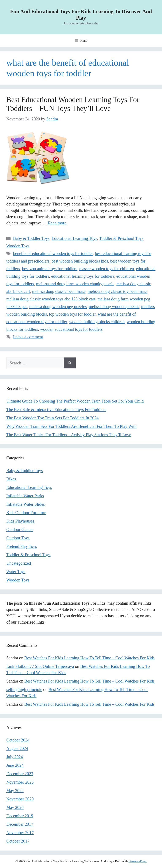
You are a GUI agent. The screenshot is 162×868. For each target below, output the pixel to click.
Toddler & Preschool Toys (121, 238)
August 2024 (17, 748)
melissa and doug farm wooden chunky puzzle (75, 284)
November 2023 (20, 782)
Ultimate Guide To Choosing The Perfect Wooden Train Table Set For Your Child (75, 401)
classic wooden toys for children (107, 269)
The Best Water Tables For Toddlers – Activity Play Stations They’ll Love (69, 435)
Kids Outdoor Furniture (26, 513)
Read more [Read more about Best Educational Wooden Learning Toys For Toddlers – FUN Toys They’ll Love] (57, 223)
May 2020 (15, 807)
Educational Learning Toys (74, 238)
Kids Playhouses (20, 521)
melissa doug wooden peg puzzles (58, 307)
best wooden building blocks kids (80, 261)
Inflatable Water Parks (25, 496)
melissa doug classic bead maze (59, 291)
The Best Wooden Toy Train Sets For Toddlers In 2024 (52, 418)
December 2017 (20, 824)
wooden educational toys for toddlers (71, 329)
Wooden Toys (18, 246)
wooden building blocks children (97, 322)
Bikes (11, 479)
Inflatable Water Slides (26, 504)
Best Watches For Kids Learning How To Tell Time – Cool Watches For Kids (90, 658)
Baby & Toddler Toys (31, 238)
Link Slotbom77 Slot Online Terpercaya (40, 666)
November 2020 (20, 799)
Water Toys (16, 572)
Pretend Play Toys (22, 546)
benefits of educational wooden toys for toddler (53, 253)
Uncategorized (19, 563)
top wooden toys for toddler (72, 314)
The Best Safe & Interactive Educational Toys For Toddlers (56, 409)
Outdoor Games (20, 529)
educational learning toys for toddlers (83, 276)
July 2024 (15, 757)
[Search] (70, 363)
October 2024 (18, 740)
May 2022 (15, 791)
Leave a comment (28, 337)
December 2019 (20, 816)
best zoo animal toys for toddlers (50, 269)
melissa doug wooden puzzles (114, 307)
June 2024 (15, 765)
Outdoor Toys (18, 538)
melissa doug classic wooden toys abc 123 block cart (51, 299)
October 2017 (18, 841)
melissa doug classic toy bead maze (117, 291)
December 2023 (20, 774)
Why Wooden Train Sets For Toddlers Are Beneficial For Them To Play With (71, 426)
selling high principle (24, 689)
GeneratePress (138, 861)
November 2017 (20, 833)
